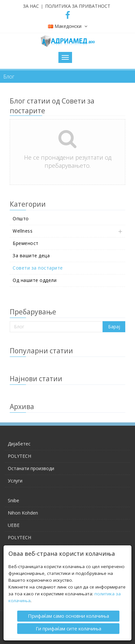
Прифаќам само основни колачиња (68, 615)
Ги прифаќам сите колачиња (68, 628)
